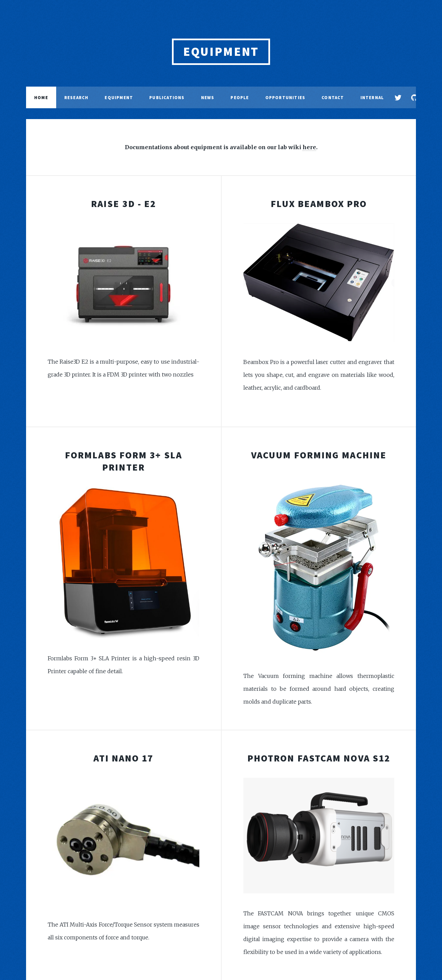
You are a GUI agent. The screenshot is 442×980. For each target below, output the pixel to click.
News (208, 97)
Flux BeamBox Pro (319, 204)
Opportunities (285, 97)
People (240, 97)
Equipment (119, 97)
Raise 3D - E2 (124, 204)
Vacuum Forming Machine (319, 455)
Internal (372, 97)
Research (76, 97)
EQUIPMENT (221, 52)
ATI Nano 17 (123, 758)
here (309, 147)
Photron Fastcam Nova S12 (319, 758)
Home (41, 97)
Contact (333, 97)
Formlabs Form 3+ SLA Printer (124, 461)
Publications (167, 97)
